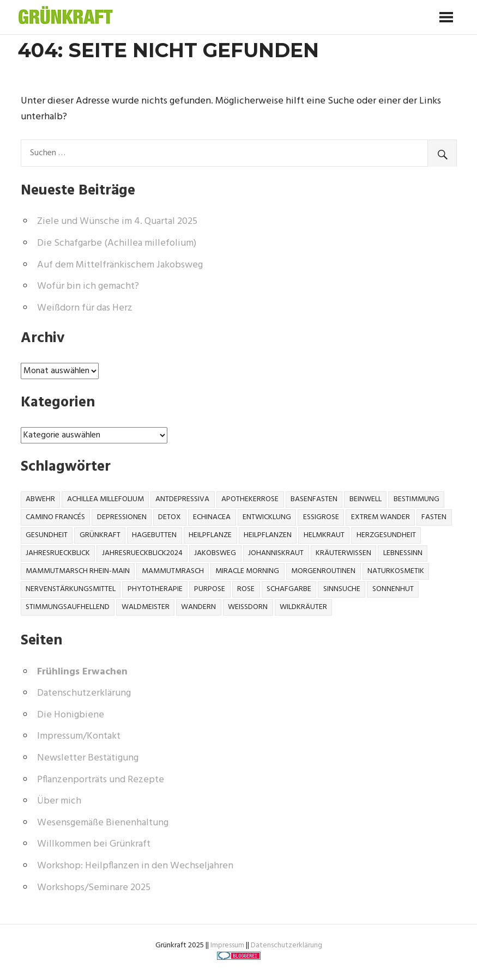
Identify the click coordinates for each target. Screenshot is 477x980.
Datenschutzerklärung (84, 693)
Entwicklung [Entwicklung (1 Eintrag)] (267, 517)
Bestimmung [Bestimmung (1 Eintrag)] (416, 499)
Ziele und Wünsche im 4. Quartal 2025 (117, 221)
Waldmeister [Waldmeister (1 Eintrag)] (146, 607)
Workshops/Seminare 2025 (94, 888)
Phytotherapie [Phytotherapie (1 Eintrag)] (155, 589)
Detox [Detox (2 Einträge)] (170, 517)
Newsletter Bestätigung (88, 758)
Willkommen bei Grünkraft (94, 844)
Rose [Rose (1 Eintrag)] (246, 589)
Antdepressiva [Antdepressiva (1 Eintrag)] (182, 499)
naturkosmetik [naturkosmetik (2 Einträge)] (396, 571)
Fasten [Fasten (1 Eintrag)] (434, 517)
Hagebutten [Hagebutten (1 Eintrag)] (154, 535)
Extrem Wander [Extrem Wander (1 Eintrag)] (381, 517)
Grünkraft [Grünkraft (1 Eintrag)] (100, 535)
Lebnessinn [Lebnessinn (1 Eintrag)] (403, 553)
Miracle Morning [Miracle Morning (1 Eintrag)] (247, 571)
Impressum (227, 945)
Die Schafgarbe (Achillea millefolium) (117, 243)
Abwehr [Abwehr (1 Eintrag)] (40, 499)
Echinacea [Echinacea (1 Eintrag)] (212, 517)
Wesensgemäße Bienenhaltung (103, 823)
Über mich (59, 801)
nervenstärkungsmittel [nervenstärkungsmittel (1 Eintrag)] (71, 589)
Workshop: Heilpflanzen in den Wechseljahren (135, 866)
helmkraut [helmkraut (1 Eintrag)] (324, 535)
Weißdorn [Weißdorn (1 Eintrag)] (248, 607)
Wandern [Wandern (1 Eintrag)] (198, 607)
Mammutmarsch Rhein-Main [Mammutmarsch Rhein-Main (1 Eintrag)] (78, 571)
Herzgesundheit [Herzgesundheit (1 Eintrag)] (386, 535)
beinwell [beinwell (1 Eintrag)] (366, 499)
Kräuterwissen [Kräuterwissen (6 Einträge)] (343, 553)
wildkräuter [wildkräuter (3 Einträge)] (303, 607)
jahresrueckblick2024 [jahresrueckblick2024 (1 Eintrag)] (142, 553)
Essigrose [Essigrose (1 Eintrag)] (321, 517)
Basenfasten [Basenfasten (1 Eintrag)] (314, 499)
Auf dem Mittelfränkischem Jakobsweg (120, 265)
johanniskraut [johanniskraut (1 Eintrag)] (276, 553)
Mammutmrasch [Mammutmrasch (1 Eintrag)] (173, 571)
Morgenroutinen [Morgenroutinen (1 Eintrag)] (323, 571)
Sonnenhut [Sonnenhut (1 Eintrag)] (393, 589)
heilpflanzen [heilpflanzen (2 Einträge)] (268, 535)
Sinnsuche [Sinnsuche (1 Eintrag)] (342, 589)
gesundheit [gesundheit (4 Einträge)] (47, 535)
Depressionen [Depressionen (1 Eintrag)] (122, 517)
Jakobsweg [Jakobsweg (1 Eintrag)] (215, 553)
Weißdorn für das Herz (85, 308)
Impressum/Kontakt (79, 736)
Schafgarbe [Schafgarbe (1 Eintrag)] (289, 589)
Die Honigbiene (71, 715)
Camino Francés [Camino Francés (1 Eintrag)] (55, 517)
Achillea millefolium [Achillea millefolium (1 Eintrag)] (105, 499)
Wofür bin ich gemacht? (88, 286)
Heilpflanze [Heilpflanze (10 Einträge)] (210, 535)
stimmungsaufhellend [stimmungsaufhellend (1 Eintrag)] (68, 607)
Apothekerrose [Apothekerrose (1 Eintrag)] (250, 499)
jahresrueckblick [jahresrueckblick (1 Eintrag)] (58, 553)
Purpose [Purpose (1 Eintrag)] (210, 589)
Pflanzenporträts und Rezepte (101, 780)
